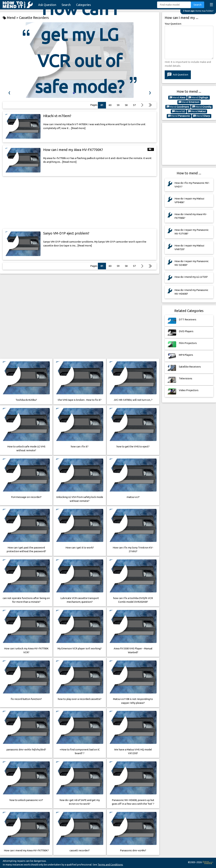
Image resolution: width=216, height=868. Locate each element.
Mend (177, 98)
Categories (83, 5)
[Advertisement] (80, 202)
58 (126, 266)
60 (110, 266)
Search (66, 5)
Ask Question (47, 5)
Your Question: (173, 24)
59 (118, 266)
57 (134, 105)
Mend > (11, 18)
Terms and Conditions (110, 865)
